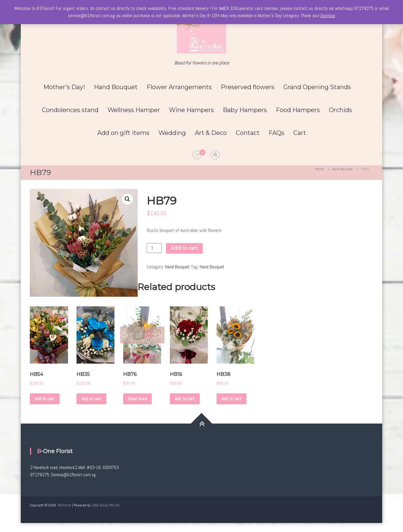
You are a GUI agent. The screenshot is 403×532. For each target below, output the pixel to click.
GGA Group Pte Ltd (106, 505)
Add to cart (184, 248)
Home (320, 169)
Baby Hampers (245, 110)
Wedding (172, 133)
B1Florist (64, 505)
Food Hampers (298, 110)
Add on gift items (123, 133)
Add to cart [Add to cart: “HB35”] (91, 399)
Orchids (341, 110)
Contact (248, 133)
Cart (300, 133)
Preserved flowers (248, 87)
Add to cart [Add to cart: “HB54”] (45, 399)
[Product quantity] (154, 248)
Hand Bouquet (116, 87)
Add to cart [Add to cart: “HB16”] (185, 399)
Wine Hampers (191, 110)
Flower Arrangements (179, 87)
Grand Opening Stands (317, 87)
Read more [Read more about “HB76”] (137, 399)
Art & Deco (211, 133)
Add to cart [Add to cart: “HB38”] (231, 399)
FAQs (276, 133)
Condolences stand (70, 110)
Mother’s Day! (64, 87)
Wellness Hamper (134, 110)
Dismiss (328, 16)
